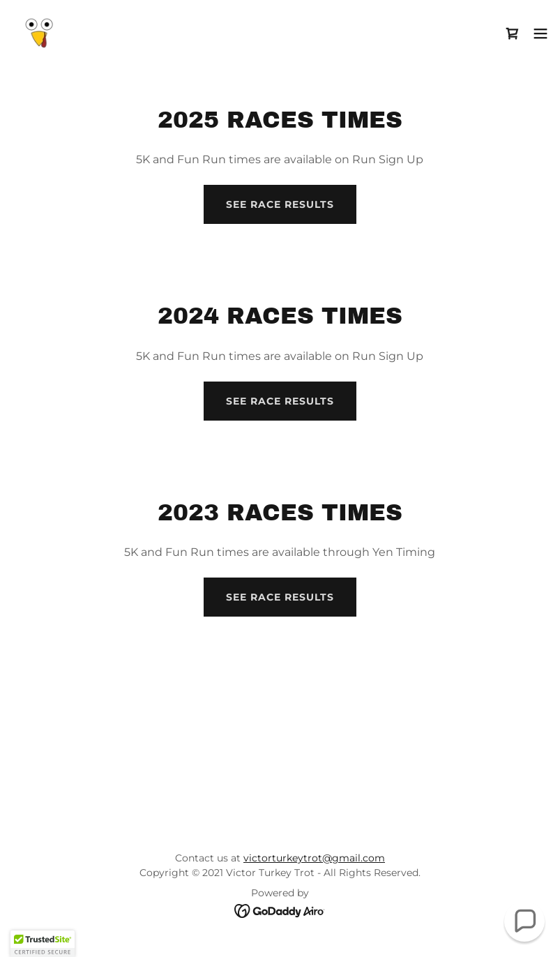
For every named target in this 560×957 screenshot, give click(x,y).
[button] (540, 33)
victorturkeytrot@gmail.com (314, 858)
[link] (39, 33)
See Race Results (280, 204)
